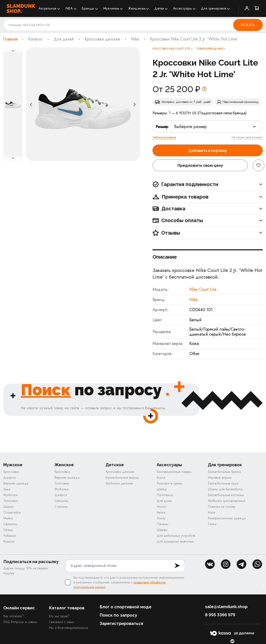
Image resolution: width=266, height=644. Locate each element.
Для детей (64, 39)
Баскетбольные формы (122, 478)
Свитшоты (10, 524)
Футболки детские (119, 483)
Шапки (162, 489)
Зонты (161, 518)
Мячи (212, 512)
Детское (115, 465)
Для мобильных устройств (176, 536)
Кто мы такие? (59, 616)
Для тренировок (214, 8)
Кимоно (9, 541)
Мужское (13, 465)
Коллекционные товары (174, 472)
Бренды (88, 8)
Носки (161, 507)
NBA (69, 8)
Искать (248, 25)
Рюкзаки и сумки (169, 483)
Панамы (163, 524)
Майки (8, 518)
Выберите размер (190, 127)
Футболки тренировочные (227, 501)
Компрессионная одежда (227, 518)
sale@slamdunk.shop (226, 607)
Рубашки (10, 536)
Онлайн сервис (19, 608)
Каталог (36, 39)
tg (241, 564)
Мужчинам (111, 8)
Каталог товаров (67, 608)
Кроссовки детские (102, 39)
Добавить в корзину (208, 150)
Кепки (161, 512)
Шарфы (162, 530)
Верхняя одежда (16, 483)
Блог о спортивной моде (126, 607)
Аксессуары (183, 8)
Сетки (212, 524)
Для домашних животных (175, 541)
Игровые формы (220, 478)
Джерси (10, 478)
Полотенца (165, 495)
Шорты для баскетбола (225, 489)
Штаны (8, 530)
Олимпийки (12, 512)
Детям (159, 8)
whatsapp (257, 564)
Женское (64, 465)
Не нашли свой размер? (247, 137)
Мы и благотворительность (68, 628)
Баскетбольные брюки (224, 472)
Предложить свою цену (200, 165)
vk (210, 564)
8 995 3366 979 (220, 615)
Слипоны (61, 507)
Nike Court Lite (203, 289)
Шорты (8, 507)
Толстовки (11, 501)
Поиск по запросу (118, 615)
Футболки (10, 495)
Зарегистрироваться (121, 623)
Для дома (164, 501)
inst (226, 564)
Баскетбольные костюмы (226, 495)
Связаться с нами (61, 622)
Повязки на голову (222, 507)
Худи (7, 489)
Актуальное (48, 8)
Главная (10, 39)
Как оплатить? (14, 616)
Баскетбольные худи (223, 483)
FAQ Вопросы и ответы (20, 622)
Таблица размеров (164, 137)
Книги (161, 478)
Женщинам (137, 8)
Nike (135, 39)
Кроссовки (11, 472)
